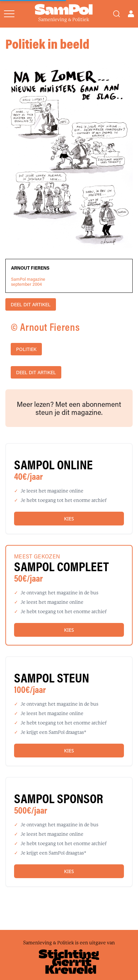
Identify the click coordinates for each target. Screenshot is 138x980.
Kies (69, 519)
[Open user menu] (131, 14)
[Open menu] (9, 14)
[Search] (117, 14)
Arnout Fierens (30, 268)
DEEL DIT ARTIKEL (31, 304)
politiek (26, 349)
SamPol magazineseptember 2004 (28, 282)
